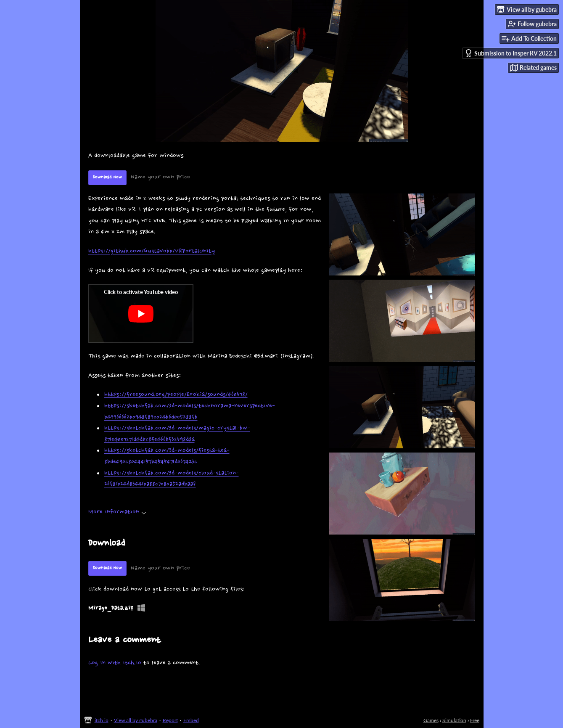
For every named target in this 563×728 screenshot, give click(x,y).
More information (117, 512)
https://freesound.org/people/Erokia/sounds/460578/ (176, 395)
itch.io (102, 720)
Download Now (107, 177)
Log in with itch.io (115, 663)
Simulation (454, 720)
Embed (191, 720)
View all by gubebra (136, 720)
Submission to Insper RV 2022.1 (511, 53)
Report (170, 720)
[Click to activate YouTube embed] (141, 314)
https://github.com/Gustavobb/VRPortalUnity (152, 251)
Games (431, 720)
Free (475, 720)
